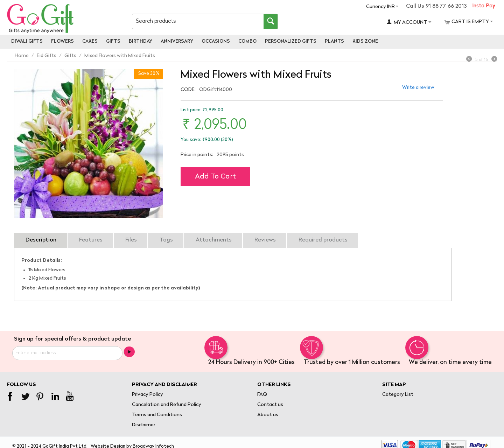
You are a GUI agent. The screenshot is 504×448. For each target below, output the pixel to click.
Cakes (90, 41)
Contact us (270, 405)
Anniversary (177, 41)
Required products (323, 240)
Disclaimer (143, 425)
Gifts (113, 41)
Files (131, 240)
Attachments (214, 240)
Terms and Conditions (157, 415)
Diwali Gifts (27, 41)
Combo (247, 41)
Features (91, 240)
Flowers (62, 41)
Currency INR (380, 7)
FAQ (262, 395)
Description (41, 240)
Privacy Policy (148, 395)
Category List (398, 395)
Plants (334, 41)
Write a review (418, 88)
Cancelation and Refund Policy (167, 405)
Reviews (265, 240)
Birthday (141, 41)
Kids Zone (365, 41)
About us (268, 415)
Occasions (216, 41)
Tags (166, 240)
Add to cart (215, 177)
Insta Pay (484, 6)
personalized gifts (291, 41)
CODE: (188, 90)
